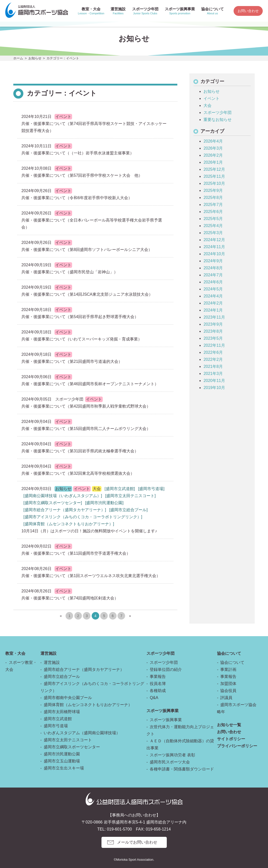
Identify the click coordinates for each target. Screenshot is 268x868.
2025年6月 (213, 212)
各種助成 (158, 691)
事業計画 (228, 669)
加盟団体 (228, 684)
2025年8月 (213, 198)
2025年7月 (213, 205)
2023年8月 (213, 331)
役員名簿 (158, 684)
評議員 (226, 698)
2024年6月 (213, 282)
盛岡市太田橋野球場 (62, 712)
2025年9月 (213, 190)
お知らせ (35, 58)
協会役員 (228, 691)
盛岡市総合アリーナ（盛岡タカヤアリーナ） (84, 669)
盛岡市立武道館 (58, 719)
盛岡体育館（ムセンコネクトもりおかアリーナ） (88, 705)
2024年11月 (214, 247)
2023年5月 (213, 338)
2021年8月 (213, 366)
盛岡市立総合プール (62, 677)
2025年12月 (214, 169)
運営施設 (52, 662)
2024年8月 (213, 268)
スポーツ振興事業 (166, 720)
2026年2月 (213, 155)
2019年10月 (214, 388)
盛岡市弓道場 (56, 726)
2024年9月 (213, 261)
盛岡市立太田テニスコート (68, 740)
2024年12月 (214, 240)
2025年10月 (214, 183)
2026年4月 (213, 141)
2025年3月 (213, 233)
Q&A (154, 698)
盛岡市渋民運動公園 (62, 754)
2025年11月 (214, 176)
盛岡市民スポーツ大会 (170, 762)
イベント (211, 98)
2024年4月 (213, 296)
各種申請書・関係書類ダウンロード (182, 769)
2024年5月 (213, 289)
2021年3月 (213, 374)
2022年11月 (214, 345)
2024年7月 (213, 275)
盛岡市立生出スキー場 (64, 768)
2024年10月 (214, 254)
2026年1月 (213, 162)
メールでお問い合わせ (137, 842)
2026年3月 (213, 148)
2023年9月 (213, 324)
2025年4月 (213, 226)
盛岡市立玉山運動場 (62, 761)
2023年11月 (214, 317)
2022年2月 (213, 359)
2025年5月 (213, 219)
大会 (207, 105)
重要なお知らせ (218, 120)
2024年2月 (213, 303)
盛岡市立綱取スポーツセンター (72, 747)
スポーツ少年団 (218, 113)
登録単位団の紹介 (166, 669)
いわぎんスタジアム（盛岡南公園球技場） (82, 733)
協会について (232, 662)
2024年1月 (213, 310)
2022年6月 (213, 352)
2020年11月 (214, 381)
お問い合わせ (248, 11)
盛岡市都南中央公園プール (68, 698)
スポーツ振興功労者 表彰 (172, 755)
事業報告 (158, 677)
